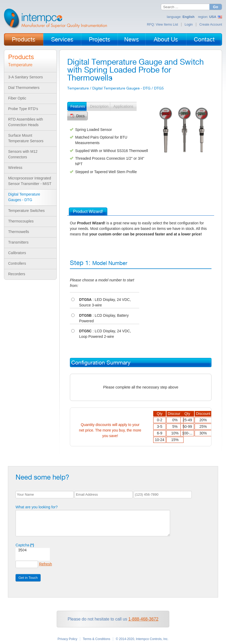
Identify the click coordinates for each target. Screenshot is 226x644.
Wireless (15, 168)
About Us (166, 39)
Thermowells (19, 232)
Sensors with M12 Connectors (23, 154)
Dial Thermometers (24, 88)
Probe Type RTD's (23, 109)
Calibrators (17, 253)
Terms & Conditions (97, 639)
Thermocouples (21, 221)
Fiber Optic (17, 98)
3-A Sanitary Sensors (26, 77)
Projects (100, 39)
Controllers (17, 263)
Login (189, 25)
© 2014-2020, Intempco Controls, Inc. (142, 639)
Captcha (25, 545)
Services (62, 39)
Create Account (211, 25)
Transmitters (18, 242)
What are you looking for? (37, 507)
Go (216, 7)
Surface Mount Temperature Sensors (26, 138)
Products (24, 39)
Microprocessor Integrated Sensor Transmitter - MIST (30, 181)
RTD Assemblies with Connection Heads (26, 122)
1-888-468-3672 (143, 619)
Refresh (45, 564)
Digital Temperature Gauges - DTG (24, 197)
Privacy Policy (67, 639)
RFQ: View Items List (162, 25)
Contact (204, 39)
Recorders (17, 274)
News (132, 39)
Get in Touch (28, 578)
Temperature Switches (27, 211)
